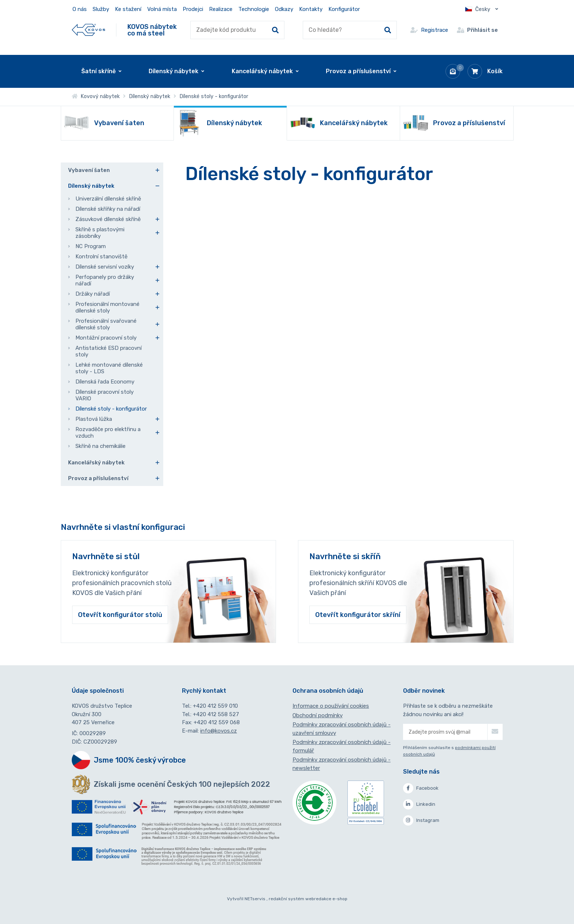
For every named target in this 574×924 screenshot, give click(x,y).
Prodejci (193, 9)
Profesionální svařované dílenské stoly (106, 324)
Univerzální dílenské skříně (108, 199)
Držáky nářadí (93, 294)
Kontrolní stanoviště (101, 257)
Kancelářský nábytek (96, 463)
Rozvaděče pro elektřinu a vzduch (108, 433)
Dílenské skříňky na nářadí (108, 209)
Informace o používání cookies (331, 706)
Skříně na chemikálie (100, 446)
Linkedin (419, 804)
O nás (80, 9)
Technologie (254, 9)
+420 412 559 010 (215, 706)
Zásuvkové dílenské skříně (108, 219)
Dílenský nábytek (150, 96)
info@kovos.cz (219, 731)
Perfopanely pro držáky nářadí (105, 280)
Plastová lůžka (94, 419)
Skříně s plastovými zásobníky (100, 233)
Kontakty (311, 9)
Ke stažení (128, 9)
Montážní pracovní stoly (106, 338)
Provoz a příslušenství (98, 478)
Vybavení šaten (89, 170)
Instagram (421, 820)
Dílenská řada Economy (105, 382)
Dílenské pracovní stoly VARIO (105, 395)
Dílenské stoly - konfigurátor (111, 409)
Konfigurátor (344, 9)
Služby (101, 9)
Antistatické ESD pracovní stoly (109, 351)
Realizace (221, 9)
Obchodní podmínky (318, 715)
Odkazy (284, 9)
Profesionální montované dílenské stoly (107, 307)
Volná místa (162, 9)
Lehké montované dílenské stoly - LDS (109, 368)
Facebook (421, 788)
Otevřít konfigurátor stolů (120, 615)
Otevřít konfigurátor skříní (358, 615)
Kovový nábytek (96, 96)
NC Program (91, 246)
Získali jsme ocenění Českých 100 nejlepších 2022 (182, 784)
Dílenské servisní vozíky (105, 267)
